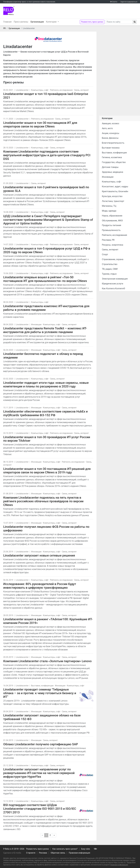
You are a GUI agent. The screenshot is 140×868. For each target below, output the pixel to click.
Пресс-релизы (21, 22)
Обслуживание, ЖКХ (112, 221)
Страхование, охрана (113, 259)
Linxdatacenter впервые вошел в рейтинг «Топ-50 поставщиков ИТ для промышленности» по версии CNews (45, 279)
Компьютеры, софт (40, 90)
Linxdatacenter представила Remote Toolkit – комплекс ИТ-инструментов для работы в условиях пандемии (45, 330)
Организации (38, 22)
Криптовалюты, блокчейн (115, 191)
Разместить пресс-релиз (92, 22)
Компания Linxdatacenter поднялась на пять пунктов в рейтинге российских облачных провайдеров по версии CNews (43, 501)
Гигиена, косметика (112, 157)
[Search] (119, 22)
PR (4, 28)
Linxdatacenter (22, 90)
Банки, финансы (110, 138)
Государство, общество (114, 162)
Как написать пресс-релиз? (65, 849)
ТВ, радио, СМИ (110, 269)
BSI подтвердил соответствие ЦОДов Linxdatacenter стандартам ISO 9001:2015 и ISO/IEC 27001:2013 (40, 809)
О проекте (31, 853)
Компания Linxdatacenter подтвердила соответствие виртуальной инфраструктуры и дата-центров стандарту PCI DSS (47, 155)
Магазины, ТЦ (109, 206)
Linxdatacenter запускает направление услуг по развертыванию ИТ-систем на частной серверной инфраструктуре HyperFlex (39, 773)
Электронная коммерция (115, 279)
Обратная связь (58, 853)
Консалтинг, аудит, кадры (115, 187)
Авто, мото (107, 128)
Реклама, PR (108, 240)
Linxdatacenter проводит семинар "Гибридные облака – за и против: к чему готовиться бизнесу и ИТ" (40, 693)
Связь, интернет (81, 90)
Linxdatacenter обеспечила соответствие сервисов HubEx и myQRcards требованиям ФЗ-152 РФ (45, 413)
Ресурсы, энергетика (113, 245)
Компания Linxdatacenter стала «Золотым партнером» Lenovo (47, 661)
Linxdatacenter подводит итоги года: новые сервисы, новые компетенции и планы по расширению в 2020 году (46, 385)
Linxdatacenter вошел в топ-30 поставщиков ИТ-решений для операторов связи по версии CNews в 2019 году (47, 471)
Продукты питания (111, 225)
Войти (115, 2)
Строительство (110, 264)
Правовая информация (80, 853)
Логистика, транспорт (113, 201)
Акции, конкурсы (111, 133)
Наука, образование (112, 216)
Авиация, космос (111, 123)
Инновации (36, 325)
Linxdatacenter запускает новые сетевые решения (39, 555)
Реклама (43, 853)
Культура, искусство (112, 196)
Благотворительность (113, 143)
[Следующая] (54, 835)
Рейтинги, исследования (61, 90)
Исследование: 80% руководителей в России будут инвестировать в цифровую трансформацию (40, 586)
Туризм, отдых (109, 274)
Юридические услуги (113, 284)
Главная (7, 22)
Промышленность (111, 230)
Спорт (105, 254)
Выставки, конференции (42, 686)
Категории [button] (52, 22)
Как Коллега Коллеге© (114, 288)
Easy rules (86, 849)
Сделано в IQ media (12, 853)
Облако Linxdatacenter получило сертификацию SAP (41, 744)
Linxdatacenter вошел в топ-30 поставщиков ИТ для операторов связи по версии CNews (40, 125)
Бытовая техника (111, 148)
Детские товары (110, 167)
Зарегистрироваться (129, 2)
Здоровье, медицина (113, 172)
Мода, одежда (109, 211)
